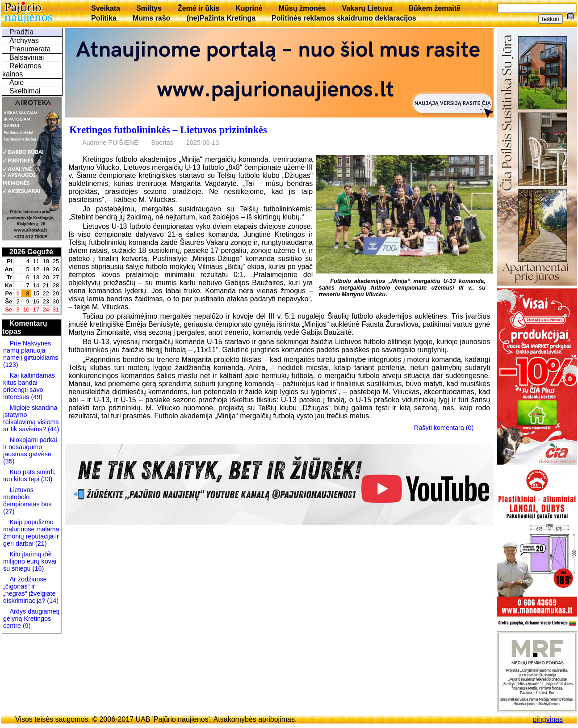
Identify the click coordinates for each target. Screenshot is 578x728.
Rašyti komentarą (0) (444, 428)
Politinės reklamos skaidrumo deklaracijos (344, 18)
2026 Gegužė (31, 252)
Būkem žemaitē (434, 8)
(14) (52, 601)
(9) (26, 626)
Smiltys (149, 8)
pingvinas (548, 719)
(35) (9, 461)
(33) (46, 479)
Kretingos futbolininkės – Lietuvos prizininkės (168, 130)
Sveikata (106, 8)
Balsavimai (27, 57)
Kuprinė (249, 8)
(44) (53, 429)
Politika (104, 18)
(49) (36, 397)
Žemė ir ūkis (199, 8)
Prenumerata (30, 49)
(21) (40, 543)
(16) (38, 568)
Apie (17, 82)
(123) (11, 365)
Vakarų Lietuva (367, 8)
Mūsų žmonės (302, 8)
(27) (9, 511)
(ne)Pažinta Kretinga (221, 18)
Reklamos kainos (22, 70)
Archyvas (24, 40)
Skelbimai (25, 91)
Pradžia (21, 32)
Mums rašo (151, 18)
